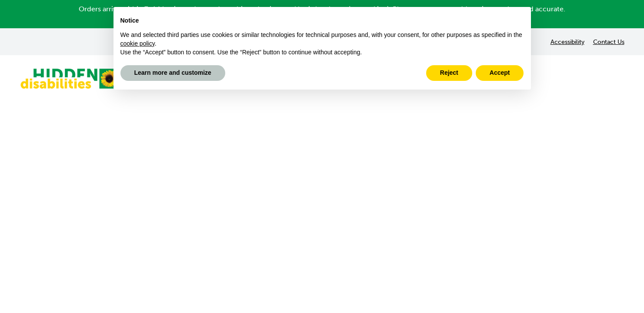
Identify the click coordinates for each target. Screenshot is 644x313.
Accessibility (567, 42)
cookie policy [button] (138, 43)
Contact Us (609, 42)
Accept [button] (500, 73)
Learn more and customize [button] (173, 73)
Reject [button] (449, 73)
